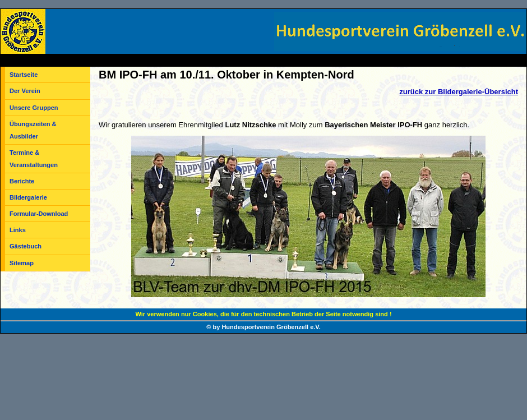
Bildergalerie (28, 197)
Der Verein (25, 91)
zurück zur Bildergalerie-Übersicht (459, 92)
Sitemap (22, 263)
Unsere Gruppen (34, 108)
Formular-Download (39, 214)
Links (18, 230)
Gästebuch (26, 246)
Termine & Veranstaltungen (34, 159)
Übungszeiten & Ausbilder (33, 130)
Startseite (24, 75)
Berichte (22, 181)
